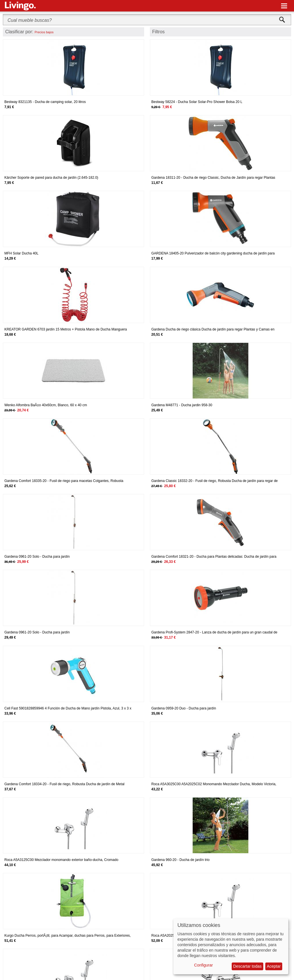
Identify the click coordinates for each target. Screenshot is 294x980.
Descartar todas (247, 966)
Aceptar (274, 966)
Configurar (203, 965)
